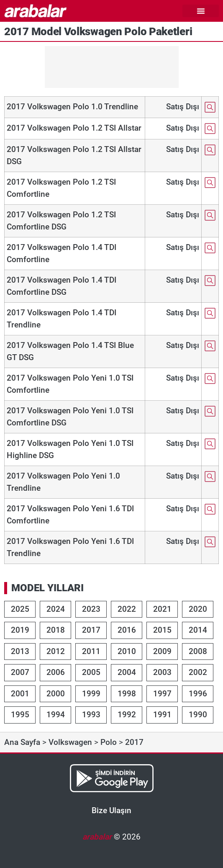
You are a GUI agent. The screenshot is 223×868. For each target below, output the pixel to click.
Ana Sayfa (22, 742)
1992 (127, 715)
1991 (162, 715)
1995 (20, 715)
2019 (20, 630)
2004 (127, 672)
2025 (20, 609)
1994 (56, 715)
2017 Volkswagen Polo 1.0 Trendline (72, 107)
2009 (162, 651)
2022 (127, 609)
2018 (56, 630)
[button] (201, 11)
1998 (127, 694)
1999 (91, 694)
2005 (91, 672)
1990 (198, 715)
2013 (20, 651)
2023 (91, 609)
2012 (56, 651)
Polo (109, 742)
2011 (91, 651)
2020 (198, 609)
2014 (198, 630)
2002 (198, 672)
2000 (56, 694)
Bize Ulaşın (111, 810)
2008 (198, 651)
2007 (20, 672)
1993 (91, 715)
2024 (56, 609)
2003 (162, 672)
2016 (127, 630)
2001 (20, 694)
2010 (127, 651)
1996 (198, 694)
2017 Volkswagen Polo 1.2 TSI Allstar (74, 128)
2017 (91, 630)
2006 (56, 672)
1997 (162, 694)
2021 (162, 609)
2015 (162, 630)
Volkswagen (70, 742)
